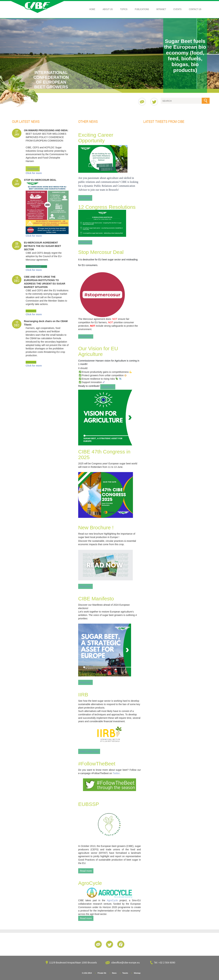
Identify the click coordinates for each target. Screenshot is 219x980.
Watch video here (89, 751)
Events (178, 9)
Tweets (125, 973)
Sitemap (137, 973)
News (114, 973)
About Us (108, 9)
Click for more (34, 173)
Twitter (116, 773)
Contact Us (195, 9)
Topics (124, 9)
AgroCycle (112, 900)
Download (33, 169)
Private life (102, 973)
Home (92, 9)
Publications (142, 9)
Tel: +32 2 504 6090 (165, 963)
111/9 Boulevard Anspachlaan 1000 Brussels (73, 963)
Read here (85, 586)
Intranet (161, 9)
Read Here (86, 336)
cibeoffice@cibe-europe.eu (125, 963)
